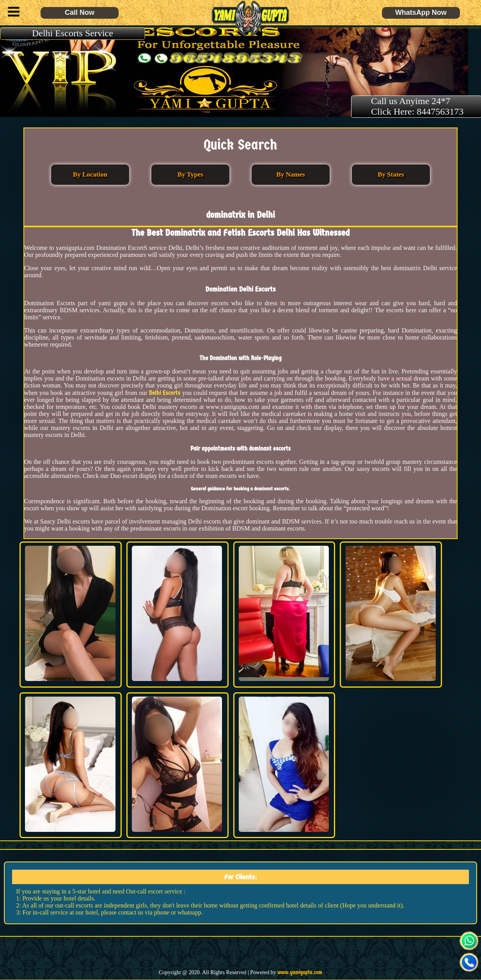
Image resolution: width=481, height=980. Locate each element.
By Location (90, 174)
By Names (290, 174)
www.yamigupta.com (300, 972)
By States (391, 174)
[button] (12, 13)
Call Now (80, 12)
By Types (190, 174)
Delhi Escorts (165, 393)
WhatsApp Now (421, 12)
